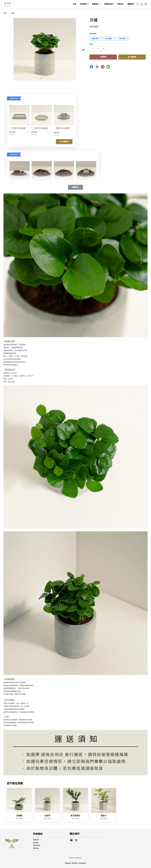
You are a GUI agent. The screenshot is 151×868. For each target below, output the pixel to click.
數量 (91, 44)
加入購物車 (64, 142)
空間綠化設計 (109, 4)
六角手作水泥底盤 (40, 128)
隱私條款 (36, 848)
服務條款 (36, 843)
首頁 (75, 4)
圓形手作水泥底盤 (62, 128)
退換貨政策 (37, 845)
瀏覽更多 (75, 187)
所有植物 (84, 4)
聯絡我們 (131, 4)
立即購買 (103, 57)
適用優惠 (93, 34)
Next (83, 50)
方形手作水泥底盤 (17, 128)
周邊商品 (96, 4)
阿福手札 (121, 4)
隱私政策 (75, 863)
